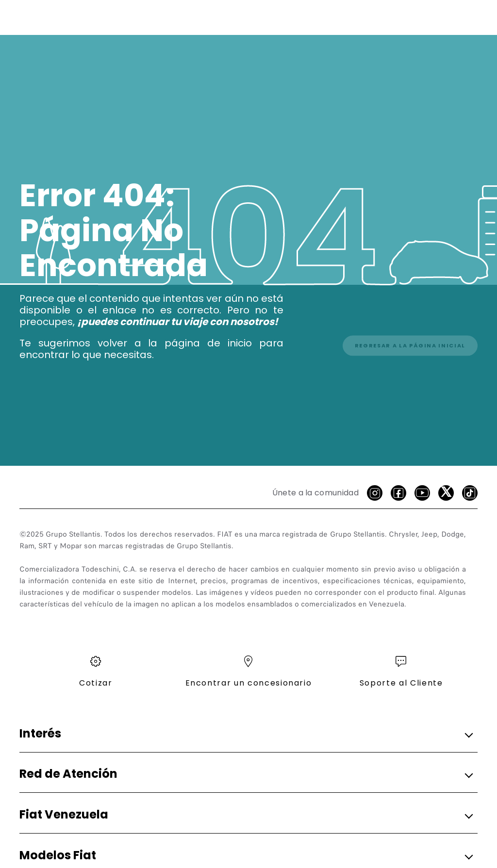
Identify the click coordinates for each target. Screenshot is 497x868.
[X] (446, 493)
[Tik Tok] (470, 493)
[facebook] (398, 493)
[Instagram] (375, 493)
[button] (246, 734)
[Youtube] (422, 493)
